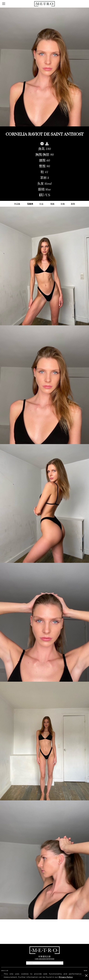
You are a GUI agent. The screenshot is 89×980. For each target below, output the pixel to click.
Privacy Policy (66, 977)
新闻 (73, 204)
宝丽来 (30, 204)
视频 (52, 204)
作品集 (17, 204)
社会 (41, 204)
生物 (63, 204)
